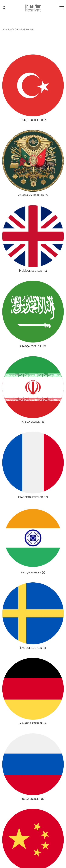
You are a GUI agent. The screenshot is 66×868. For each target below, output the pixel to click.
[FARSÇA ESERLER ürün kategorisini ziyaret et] (33, 390)
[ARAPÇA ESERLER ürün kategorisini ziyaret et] (33, 314)
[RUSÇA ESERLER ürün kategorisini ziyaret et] (33, 767)
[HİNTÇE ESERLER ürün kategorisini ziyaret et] (33, 541)
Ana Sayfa (8, 29)
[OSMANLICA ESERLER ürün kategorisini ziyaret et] (33, 163)
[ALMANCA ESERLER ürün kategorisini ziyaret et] (33, 691)
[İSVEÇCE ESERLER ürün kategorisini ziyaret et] (33, 616)
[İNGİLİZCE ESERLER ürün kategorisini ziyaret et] (33, 239)
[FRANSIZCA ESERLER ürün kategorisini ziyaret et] (33, 465)
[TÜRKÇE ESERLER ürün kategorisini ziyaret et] (33, 88)
